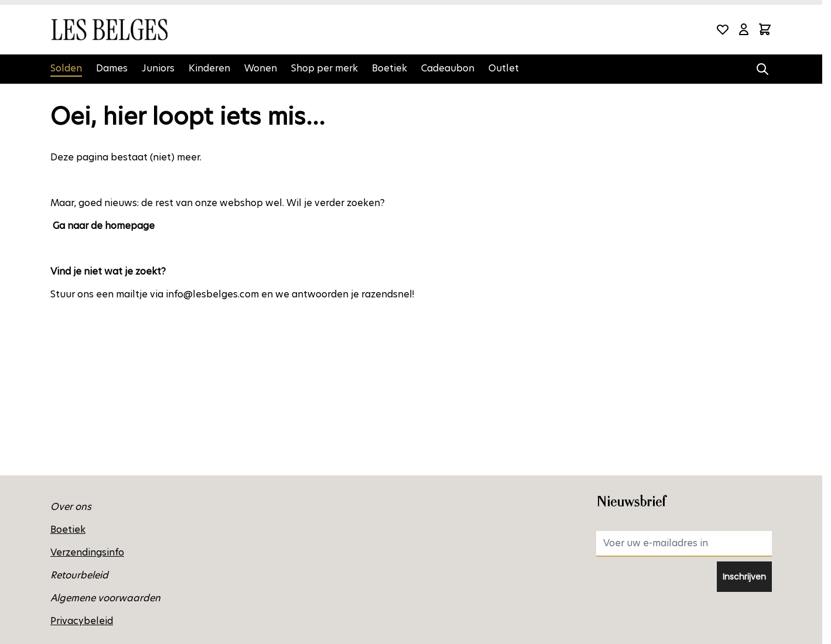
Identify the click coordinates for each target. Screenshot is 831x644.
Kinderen (209, 68)
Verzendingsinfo (87, 552)
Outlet (504, 68)
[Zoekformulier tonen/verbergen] (762, 69)
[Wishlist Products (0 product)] (723, 29)
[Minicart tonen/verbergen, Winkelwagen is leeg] (765, 29)
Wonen (261, 68)
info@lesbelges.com (212, 294)
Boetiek (389, 68)
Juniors (158, 68)
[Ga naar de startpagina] (109, 30)
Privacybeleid (82, 621)
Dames (112, 68)
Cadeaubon (448, 68)
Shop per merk (324, 68)
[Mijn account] (744, 29)
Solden (66, 68)
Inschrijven (744, 577)
